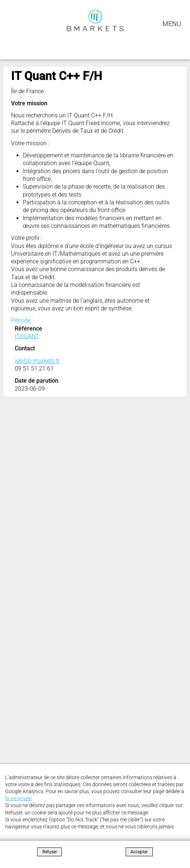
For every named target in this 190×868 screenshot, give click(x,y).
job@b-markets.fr (37, 361)
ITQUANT (27, 336)
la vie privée (18, 798)
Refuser (50, 852)
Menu (172, 24)
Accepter (139, 852)
